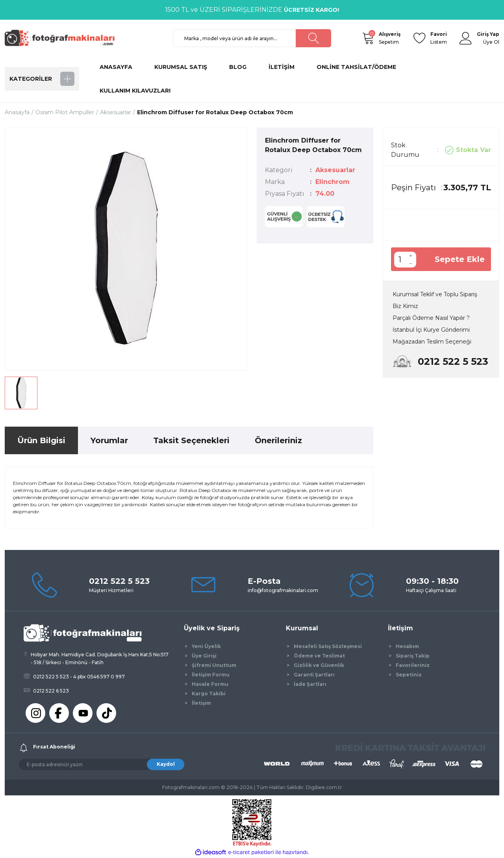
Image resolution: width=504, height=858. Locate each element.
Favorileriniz (413, 665)
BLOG (238, 67)
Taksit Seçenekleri (191, 440)
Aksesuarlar (335, 170)
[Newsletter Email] (102, 764)
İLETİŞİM (282, 67)
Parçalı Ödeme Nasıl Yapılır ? (431, 318)
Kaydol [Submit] (166, 764)
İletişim (201, 703)
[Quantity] (400, 260)
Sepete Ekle (460, 259)
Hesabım (407, 646)
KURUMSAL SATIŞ (181, 67)
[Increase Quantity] (411, 256)
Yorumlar (109, 440)
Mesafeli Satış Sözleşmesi (328, 646)
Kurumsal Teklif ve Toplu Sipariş (435, 294)
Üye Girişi (204, 656)
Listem (439, 38)
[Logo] (63, 38)
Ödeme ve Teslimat (319, 656)
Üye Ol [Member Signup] (491, 42)
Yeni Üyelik (206, 646)
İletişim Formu (211, 675)
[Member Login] (466, 38)
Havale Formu (210, 684)
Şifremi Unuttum (214, 665)
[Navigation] (42, 79)
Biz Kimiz (405, 306)
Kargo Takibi (209, 694)
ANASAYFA (116, 67)
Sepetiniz (409, 675)
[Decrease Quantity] (411, 264)
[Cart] (368, 38)
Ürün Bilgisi (41, 440)
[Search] (252, 38)
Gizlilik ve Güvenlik (319, 665)
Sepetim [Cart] (390, 38)
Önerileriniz (278, 440)
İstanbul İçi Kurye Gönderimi (431, 330)
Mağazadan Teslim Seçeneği (432, 342)
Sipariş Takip (413, 656)
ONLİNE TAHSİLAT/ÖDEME (356, 67)
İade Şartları (310, 684)
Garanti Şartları (314, 675)
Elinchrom (333, 182)
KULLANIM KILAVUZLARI (135, 91)
